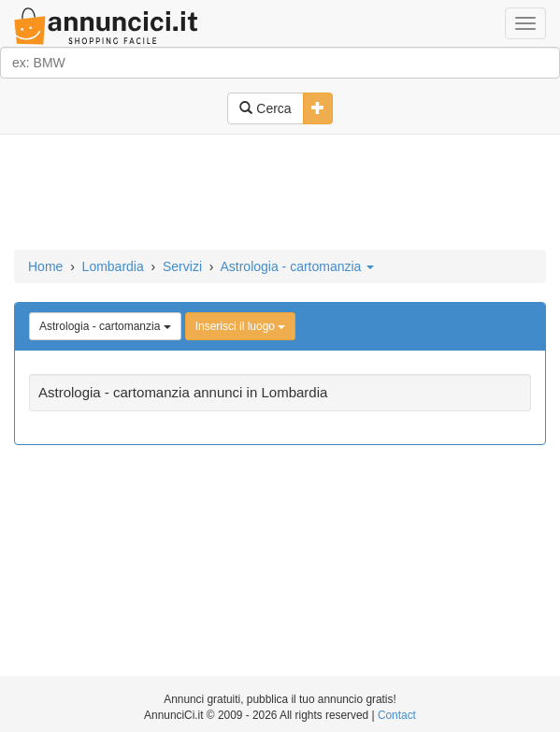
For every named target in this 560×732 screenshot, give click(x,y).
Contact (397, 715)
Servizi (182, 266)
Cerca (265, 108)
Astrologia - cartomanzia (297, 266)
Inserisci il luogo (241, 326)
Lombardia (113, 266)
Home (45, 266)
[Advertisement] (280, 194)
